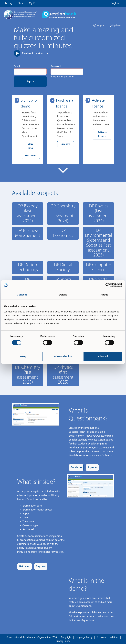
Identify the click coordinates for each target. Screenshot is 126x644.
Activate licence (102, 134)
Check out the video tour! (32, 53)
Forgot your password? (63, 77)
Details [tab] (63, 295)
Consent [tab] (22, 295)
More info (31, 146)
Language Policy (84, 637)
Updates (115, 26)
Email (17, 67)
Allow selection (63, 356)
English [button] (115, 3)
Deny (23, 356)
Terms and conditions (108, 637)
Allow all (103, 356)
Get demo (31, 156)
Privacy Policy (63, 641)
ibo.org (9, 3)
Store (21, 3)
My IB (32, 3)
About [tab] (104, 295)
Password (56, 67)
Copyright (66, 637)
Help (98, 26)
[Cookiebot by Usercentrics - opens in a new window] (108, 285)
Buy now (66, 144)
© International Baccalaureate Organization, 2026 (32, 637)
